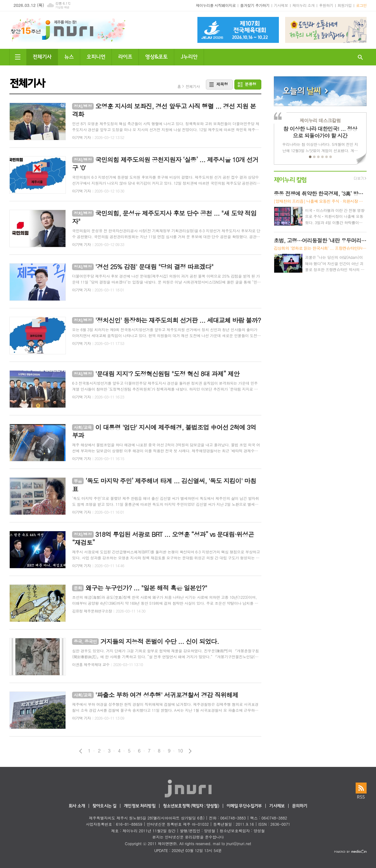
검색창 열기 (360, 57)
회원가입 (345, 5)
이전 (81, 751)
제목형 (222, 84)
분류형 (251, 84)
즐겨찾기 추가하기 (255, 5)
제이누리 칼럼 (290, 179)
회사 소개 (77, 806)
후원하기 (326, 5)
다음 (190, 751)
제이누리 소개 (303, 5)
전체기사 (42, 56)
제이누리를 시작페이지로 (216, 5)
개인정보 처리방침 (139, 806)
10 (180, 751)
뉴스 (69, 56)
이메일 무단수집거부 (244, 806)
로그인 (361, 5)
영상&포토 (156, 56)
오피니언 (96, 56)
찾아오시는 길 (104, 806)
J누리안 (189, 56)
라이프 (125, 56)
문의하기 (300, 806)
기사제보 (281, 5)
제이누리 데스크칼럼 (320, 120)
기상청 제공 (62, 7)
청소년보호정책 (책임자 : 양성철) (191, 806)
